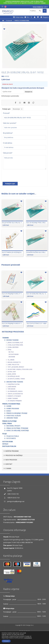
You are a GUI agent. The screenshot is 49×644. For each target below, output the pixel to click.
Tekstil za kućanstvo (15, 394)
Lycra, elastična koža (15, 345)
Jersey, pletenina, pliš (15, 342)
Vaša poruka (8, 153)
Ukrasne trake (12, 418)
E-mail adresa (8, 143)
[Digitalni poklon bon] (27, 17)
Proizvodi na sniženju (14, 456)
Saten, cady (12, 372)
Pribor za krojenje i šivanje (17, 413)
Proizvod (6, 113)
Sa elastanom (14, 354)
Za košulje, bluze (14, 376)
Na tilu (11, 352)
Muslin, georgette (14, 362)
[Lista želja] (38, 17)
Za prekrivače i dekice (15, 391)
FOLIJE (4, 434)
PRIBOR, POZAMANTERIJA (11, 404)
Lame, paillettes (13, 364)
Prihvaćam (6, 641)
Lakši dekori (12, 387)
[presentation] (17, 177)
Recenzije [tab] (18, 109)
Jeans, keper (12, 374)
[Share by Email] (24, 103)
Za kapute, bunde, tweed (16, 379)
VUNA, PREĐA (7, 423)
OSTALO (5, 444)
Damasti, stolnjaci (14, 396)
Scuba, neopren (13, 347)
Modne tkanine (12, 340)
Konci (9, 411)
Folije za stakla (13, 436)
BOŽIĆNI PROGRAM (12, 451)
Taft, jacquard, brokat (16, 367)
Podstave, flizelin (14, 416)
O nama (8, 472)
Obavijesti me (29, 92)
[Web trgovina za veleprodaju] (18, 17)
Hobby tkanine (13, 398)
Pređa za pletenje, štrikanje (17, 428)
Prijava (43, 3)
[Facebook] (2, 7)
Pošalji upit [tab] (6, 109)
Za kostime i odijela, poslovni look (20, 369)
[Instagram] (5, 7)
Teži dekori (11, 389)
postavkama (28, 638)
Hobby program (13, 408)
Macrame (12, 357)
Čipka (9, 350)
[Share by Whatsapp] (20, 103)
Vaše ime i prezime (10, 123)
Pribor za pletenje (9, 421)
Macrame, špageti (13, 426)
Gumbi (9, 406)
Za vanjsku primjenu (15, 401)
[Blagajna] (44, 17)
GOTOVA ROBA (8, 442)
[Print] (29, 103)
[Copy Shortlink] (33, 103)
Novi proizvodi (11, 462)
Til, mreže (11, 360)
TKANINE (5, 338)
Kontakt (9, 467)
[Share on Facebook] (16, 103)
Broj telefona (8, 133)
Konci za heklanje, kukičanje (18, 430)
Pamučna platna (14, 384)
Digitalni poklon (9, 446)
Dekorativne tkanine (15, 382)
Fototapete (11, 438)
